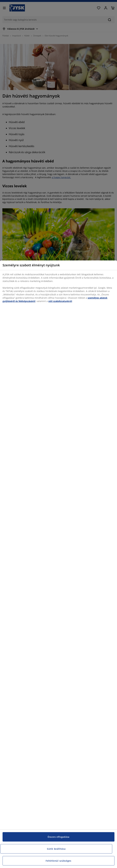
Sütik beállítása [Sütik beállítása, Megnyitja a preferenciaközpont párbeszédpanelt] (56, 849)
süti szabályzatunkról (60, 301)
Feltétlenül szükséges (58, 861)
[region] (58, 564)
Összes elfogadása (58, 837)
